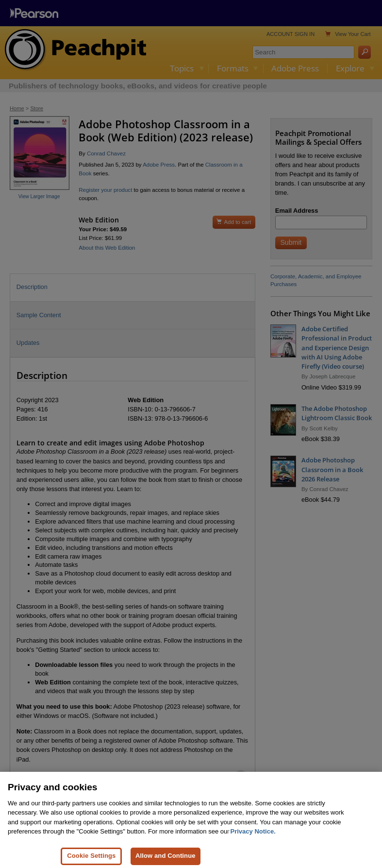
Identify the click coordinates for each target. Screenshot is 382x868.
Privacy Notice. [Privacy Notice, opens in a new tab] (253, 837)
